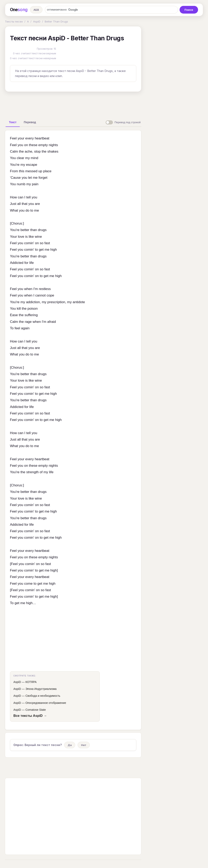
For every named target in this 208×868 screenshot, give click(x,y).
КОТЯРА (31, 682)
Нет (84, 745)
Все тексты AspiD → (30, 716)
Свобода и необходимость (43, 696)
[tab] (13, 122)
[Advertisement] (73, 104)
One (19, 10)
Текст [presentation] (13, 122)
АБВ (36, 10)
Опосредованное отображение (46, 703)
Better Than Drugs (56, 21)
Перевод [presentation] (30, 122)
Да (70, 745)
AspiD (37, 21)
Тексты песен (14, 21)
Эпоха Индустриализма (41, 689)
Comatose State (36, 710)
